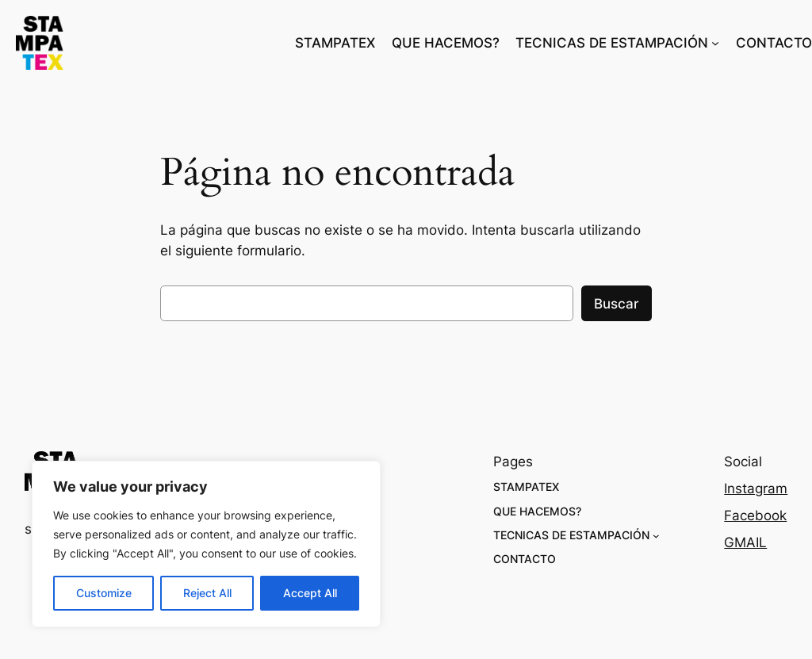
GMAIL (745, 542)
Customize (104, 593)
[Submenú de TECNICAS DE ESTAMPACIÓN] (715, 43)
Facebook (755, 515)
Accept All (310, 593)
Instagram (756, 489)
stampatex (132, 43)
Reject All (207, 593)
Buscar (617, 304)
